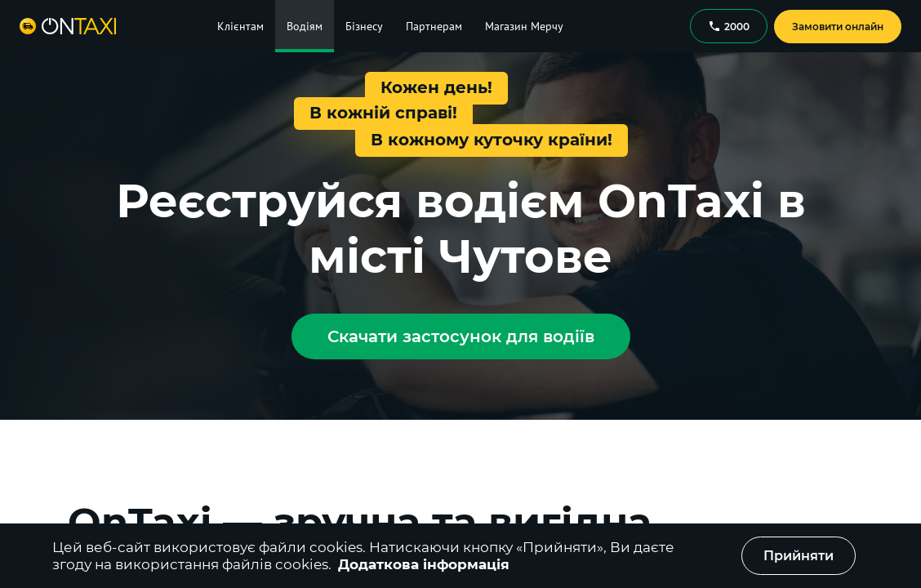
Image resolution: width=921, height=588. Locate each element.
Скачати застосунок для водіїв (461, 336)
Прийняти (799, 556)
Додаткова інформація (424, 564)
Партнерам (434, 26)
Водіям (305, 26)
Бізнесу (364, 26)
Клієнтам (240, 26)
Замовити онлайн (838, 27)
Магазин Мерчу (524, 26)
